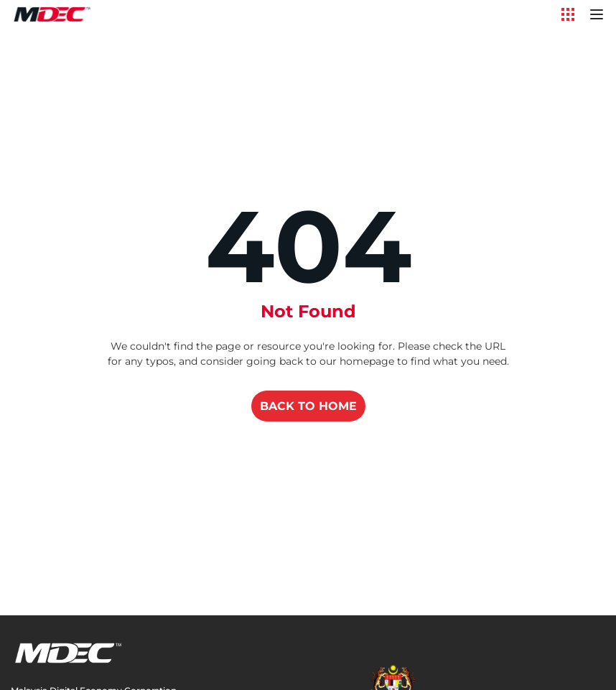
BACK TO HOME (308, 406)
